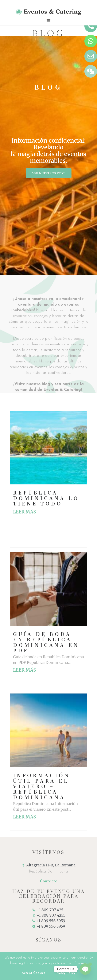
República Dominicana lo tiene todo (46, 498)
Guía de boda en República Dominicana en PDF (46, 642)
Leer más (24, 512)
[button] (48, 21)
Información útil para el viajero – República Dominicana (42, 786)
